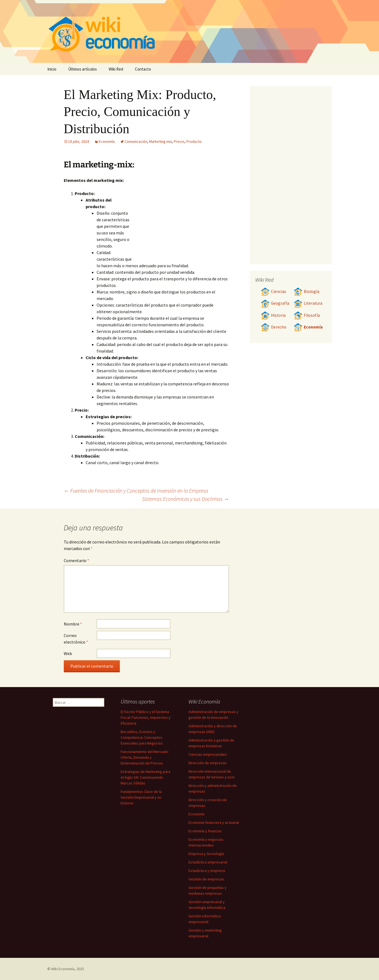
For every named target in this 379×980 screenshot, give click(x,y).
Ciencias (274, 291)
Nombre (73, 624)
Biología (306, 291)
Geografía (275, 303)
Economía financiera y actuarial (214, 822)
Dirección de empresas (208, 763)
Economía (107, 141)
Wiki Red (116, 69)
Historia (273, 315)
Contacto (143, 69)
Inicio (52, 69)
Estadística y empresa (207, 871)
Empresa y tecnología (206, 854)
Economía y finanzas (205, 831)
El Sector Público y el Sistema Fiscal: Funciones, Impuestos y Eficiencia (146, 717)
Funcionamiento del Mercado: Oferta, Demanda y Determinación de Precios (145, 757)
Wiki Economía (63, 969)
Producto (194, 141)
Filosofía (307, 315)
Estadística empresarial (208, 862)
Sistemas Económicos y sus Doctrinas (186, 499)
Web (68, 653)
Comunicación (136, 141)
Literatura (308, 303)
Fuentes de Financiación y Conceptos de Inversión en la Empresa (136, 491)
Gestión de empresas (206, 879)
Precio (179, 141)
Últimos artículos (83, 69)
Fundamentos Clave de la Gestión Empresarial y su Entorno (141, 797)
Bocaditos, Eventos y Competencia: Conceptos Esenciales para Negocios (142, 737)
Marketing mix (160, 141)
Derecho (274, 327)
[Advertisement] (180, 218)
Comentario (76, 560)
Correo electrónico (76, 639)
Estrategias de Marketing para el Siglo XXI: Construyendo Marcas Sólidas (145, 777)
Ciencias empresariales (208, 754)
